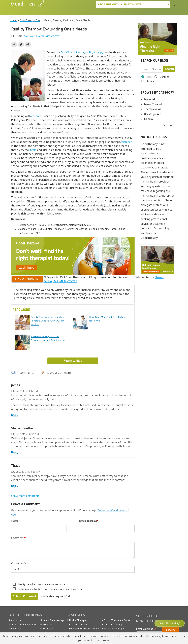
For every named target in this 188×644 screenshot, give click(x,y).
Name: (16, 521)
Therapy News (153, 109)
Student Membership (52, 620)
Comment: (19, 538)
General (149, 119)
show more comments (25, 496)
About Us (16, 620)
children (36, 116)
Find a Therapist (78, 620)
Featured (149, 99)
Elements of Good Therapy (84, 629)
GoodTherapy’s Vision (23, 624)
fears (33, 150)
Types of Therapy (114, 629)
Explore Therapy (78, 624)
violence (127, 142)
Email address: (89, 521)
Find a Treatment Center (118, 620)
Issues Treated (153, 104)
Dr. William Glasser (72, 52)
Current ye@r (20, 563)
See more (168, 125)
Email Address (146, 629)
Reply (15, 415)
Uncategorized (153, 114)
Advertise (16, 629)
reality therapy (94, 52)
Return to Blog (73, 361)
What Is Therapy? (114, 624)
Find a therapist (27, 279)
